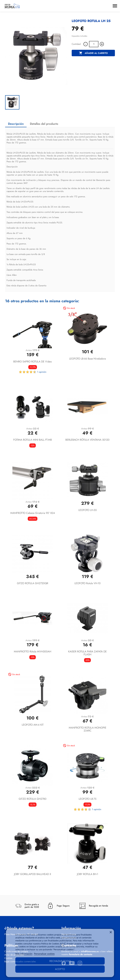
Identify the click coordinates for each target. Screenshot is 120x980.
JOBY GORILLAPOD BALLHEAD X (33, 874)
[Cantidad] (94, 44)
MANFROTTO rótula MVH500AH (33, 652)
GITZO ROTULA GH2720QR (33, 583)
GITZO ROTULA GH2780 (33, 799)
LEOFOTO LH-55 (88, 510)
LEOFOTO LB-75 (88, 799)
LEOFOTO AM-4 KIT (33, 725)
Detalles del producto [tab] (44, 124)
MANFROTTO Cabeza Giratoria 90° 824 (33, 513)
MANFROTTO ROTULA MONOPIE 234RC (88, 729)
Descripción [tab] (16, 124)
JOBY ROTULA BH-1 (88, 874)
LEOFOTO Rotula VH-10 (88, 583)
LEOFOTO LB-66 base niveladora (88, 359)
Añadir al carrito (93, 53)
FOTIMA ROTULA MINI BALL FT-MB (33, 440)
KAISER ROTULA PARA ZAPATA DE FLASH (87, 653)
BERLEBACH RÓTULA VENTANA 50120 (87, 440)
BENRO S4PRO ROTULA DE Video (33, 362)
